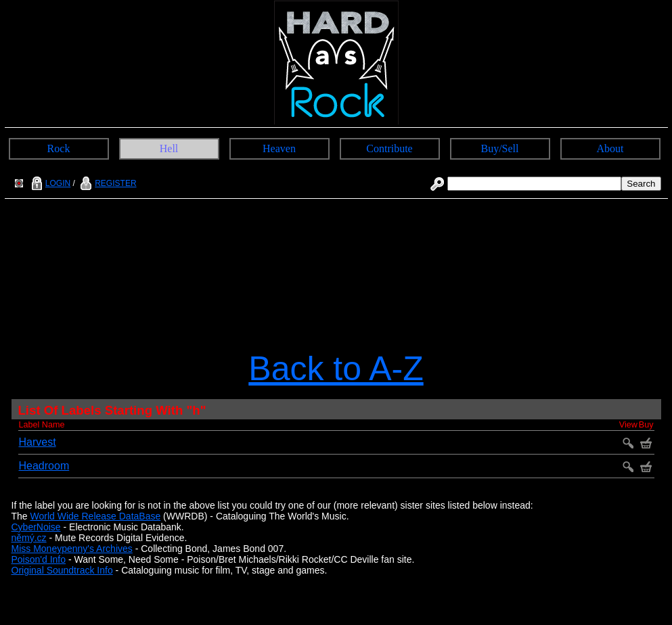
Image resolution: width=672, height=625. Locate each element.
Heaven (279, 148)
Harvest (38, 442)
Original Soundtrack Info (62, 570)
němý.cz (29, 538)
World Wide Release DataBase (96, 516)
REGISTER (107, 183)
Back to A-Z (336, 369)
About (610, 148)
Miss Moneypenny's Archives (72, 549)
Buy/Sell (499, 148)
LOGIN (49, 183)
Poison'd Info (39, 559)
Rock (59, 148)
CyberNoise (36, 527)
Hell (169, 148)
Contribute (389, 148)
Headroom (44, 466)
